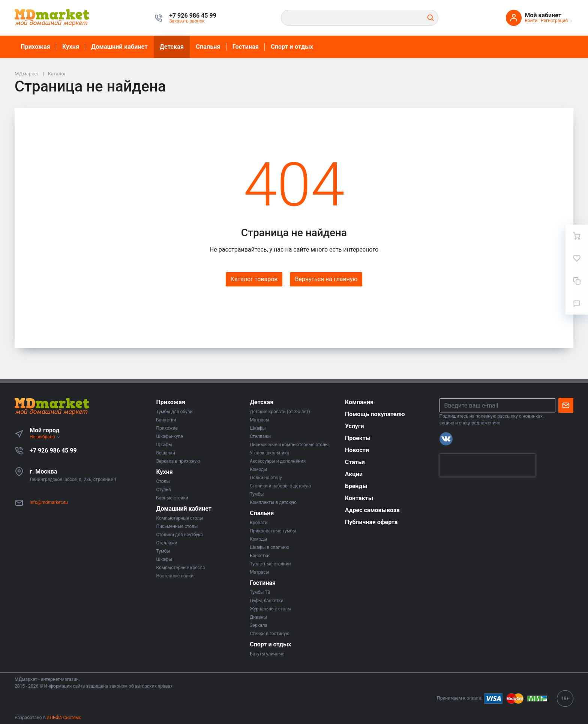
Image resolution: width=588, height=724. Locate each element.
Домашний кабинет (119, 47)
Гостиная (246, 47)
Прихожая (35, 47)
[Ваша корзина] (577, 236)
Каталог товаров (254, 279)
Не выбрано (45, 437)
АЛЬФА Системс (64, 718)
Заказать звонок (187, 21)
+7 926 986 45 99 (53, 450)
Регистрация (554, 21)
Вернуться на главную (326, 279)
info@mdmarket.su (49, 502)
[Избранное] (577, 258)
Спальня (208, 47)
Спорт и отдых (292, 47)
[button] (193, 16)
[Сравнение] (577, 281)
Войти (531, 21)
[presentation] (487, 465)
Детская (172, 47)
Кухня (71, 47)
